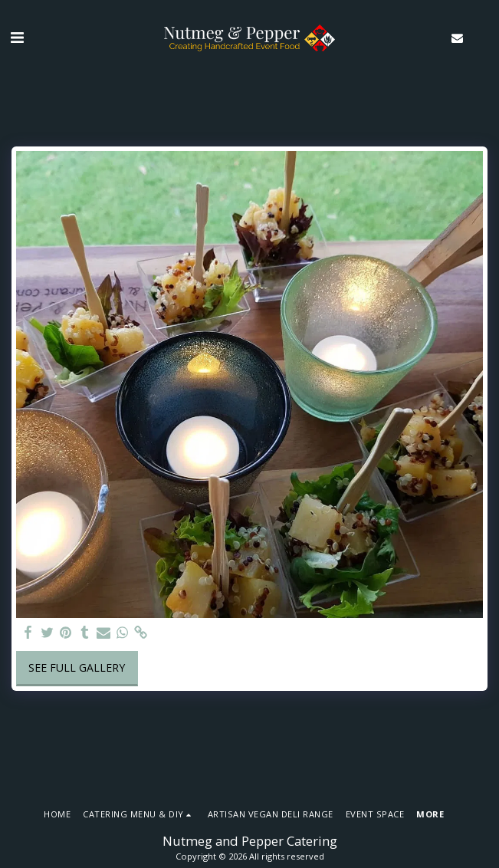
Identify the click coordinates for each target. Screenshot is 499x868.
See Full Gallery (77, 667)
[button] (17, 37)
